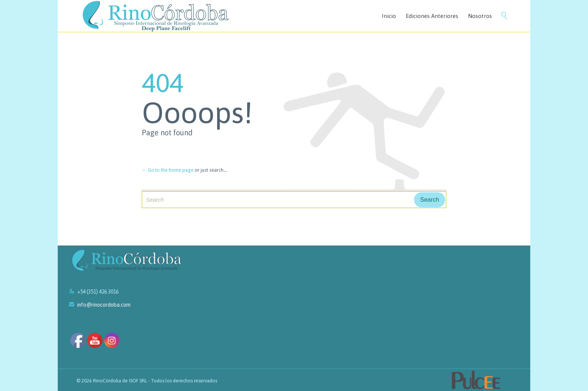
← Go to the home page (168, 170)
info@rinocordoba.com (100, 305)
